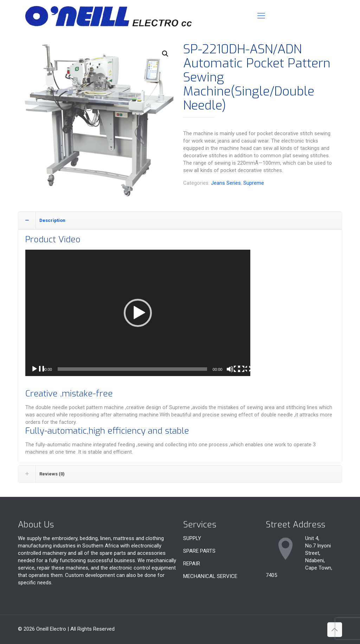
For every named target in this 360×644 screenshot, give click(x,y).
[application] (138, 313)
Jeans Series (226, 183)
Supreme (254, 183)
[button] (165, 54)
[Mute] (233, 369)
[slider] (132, 369)
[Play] (38, 369)
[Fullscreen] (245, 369)
